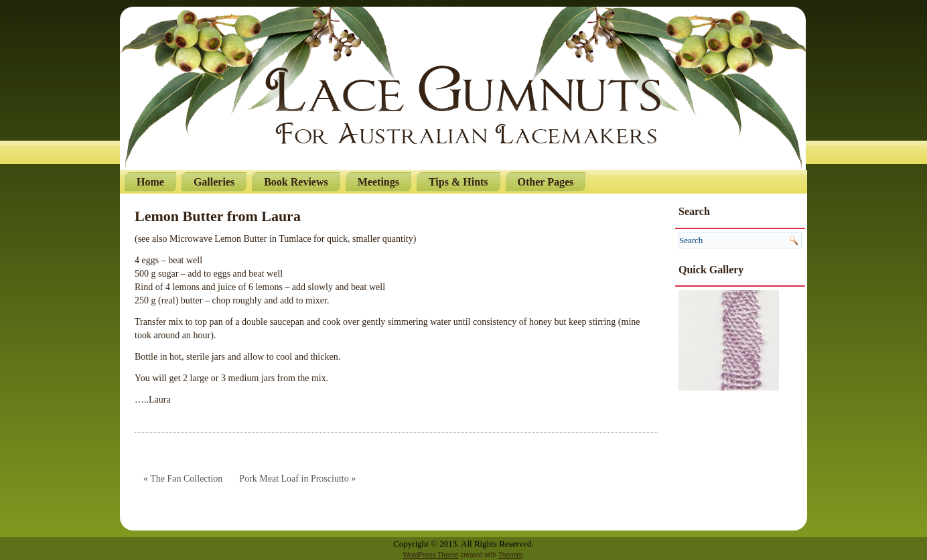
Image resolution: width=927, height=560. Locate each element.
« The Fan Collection (183, 479)
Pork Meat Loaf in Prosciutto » (297, 479)
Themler (510, 555)
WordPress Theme (430, 555)
